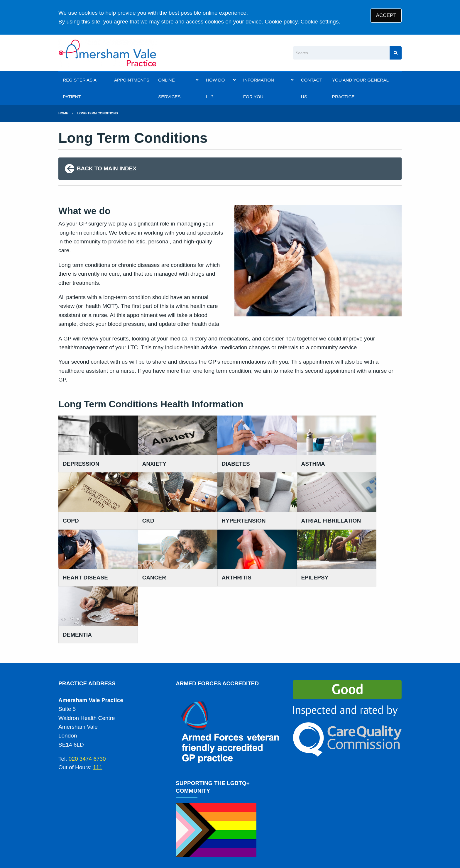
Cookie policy (281, 22)
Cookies (272, 823)
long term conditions (98, 113)
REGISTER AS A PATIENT (80, 88)
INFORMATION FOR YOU (259, 88)
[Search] (341, 53)
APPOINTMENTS (132, 80)
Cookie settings (320, 22)
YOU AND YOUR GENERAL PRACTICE (360, 88)
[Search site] (396, 53)
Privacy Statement (151, 823)
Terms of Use (110, 823)
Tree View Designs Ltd (108, 844)
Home (63, 113)
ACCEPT (386, 15)
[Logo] (108, 53)
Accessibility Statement (231, 823)
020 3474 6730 (87, 686)
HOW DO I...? (215, 88)
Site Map (296, 823)
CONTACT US (312, 88)
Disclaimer (188, 823)
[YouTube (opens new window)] (64, 844)
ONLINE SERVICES (169, 88)
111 (98, 694)
